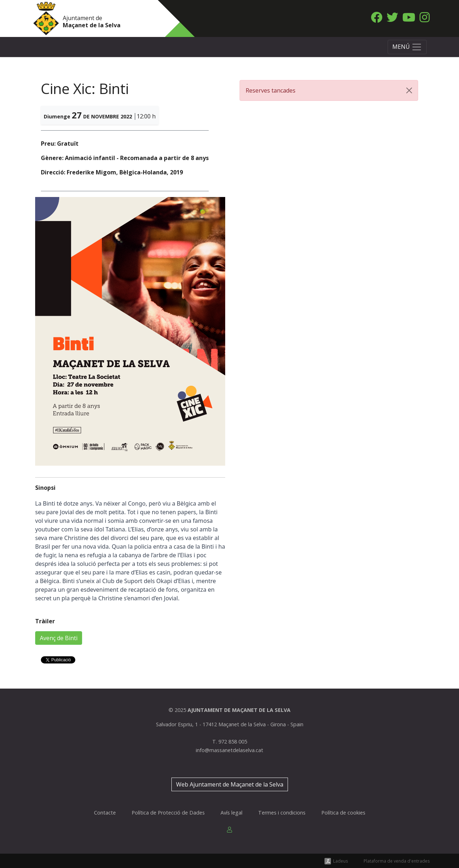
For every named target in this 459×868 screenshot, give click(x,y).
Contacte (105, 813)
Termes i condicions (282, 813)
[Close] (409, 90)
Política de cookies (343, 813)
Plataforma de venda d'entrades (397, 861)
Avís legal (231, 813)
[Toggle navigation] (407, 47)
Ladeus (340, 861)
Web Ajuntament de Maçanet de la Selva (230, 784)
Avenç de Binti (59, 638)
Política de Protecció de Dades (168, 813)
